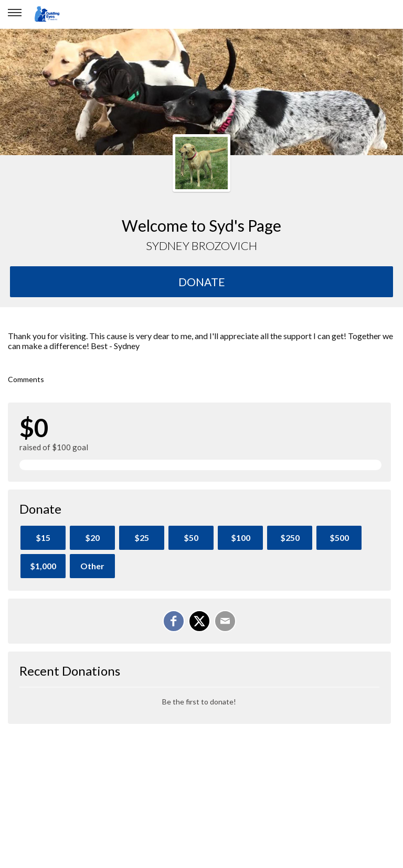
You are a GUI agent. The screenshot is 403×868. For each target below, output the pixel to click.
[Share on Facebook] (174, 621)
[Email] (225, 621)
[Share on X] (199, 621)
